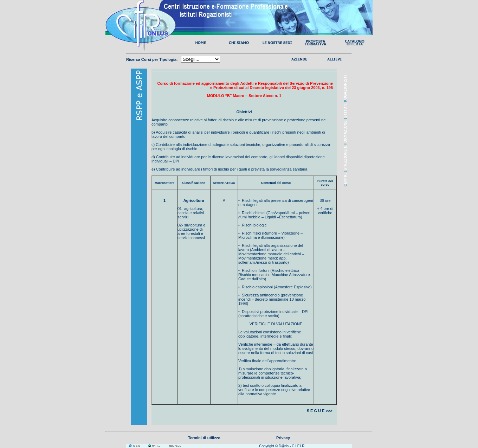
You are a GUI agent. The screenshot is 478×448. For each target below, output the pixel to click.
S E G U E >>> (320, 411)
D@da (284, 446)
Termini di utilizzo (204, 438)
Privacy (283, 438)
